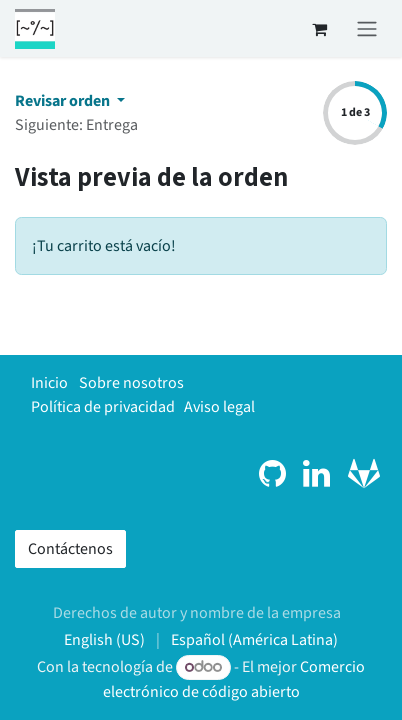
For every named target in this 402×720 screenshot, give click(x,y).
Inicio (49, 383)
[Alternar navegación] (367, 28)
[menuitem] (104, 640)
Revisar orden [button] (64, 101)
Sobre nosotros (131, 383)
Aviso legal (219, 407)
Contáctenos (70, 549)
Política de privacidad (103, 407)
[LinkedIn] (316, 474)
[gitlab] (364, 474)
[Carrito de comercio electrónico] (319, 29)
